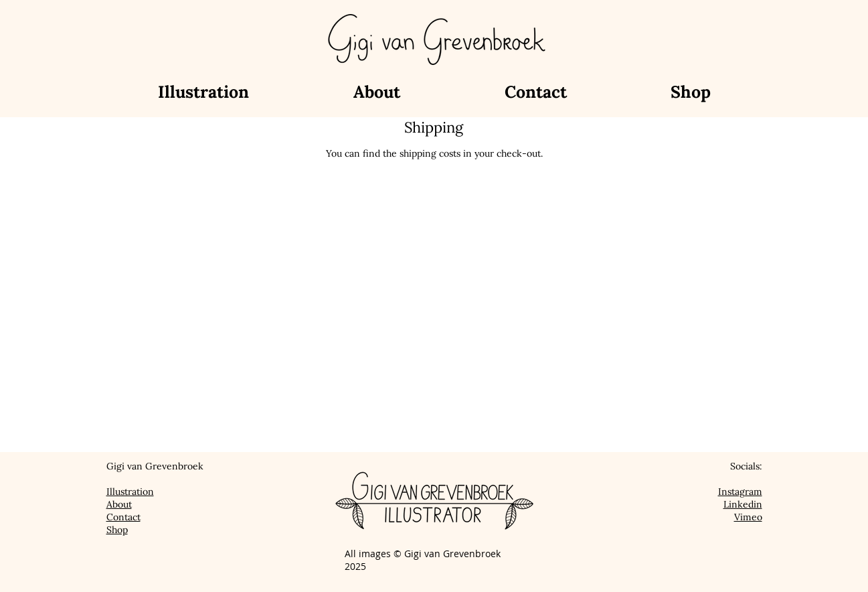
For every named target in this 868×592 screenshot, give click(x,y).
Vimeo (748, 517)
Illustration (130, 492)
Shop (117, 530)
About (119, 504)
